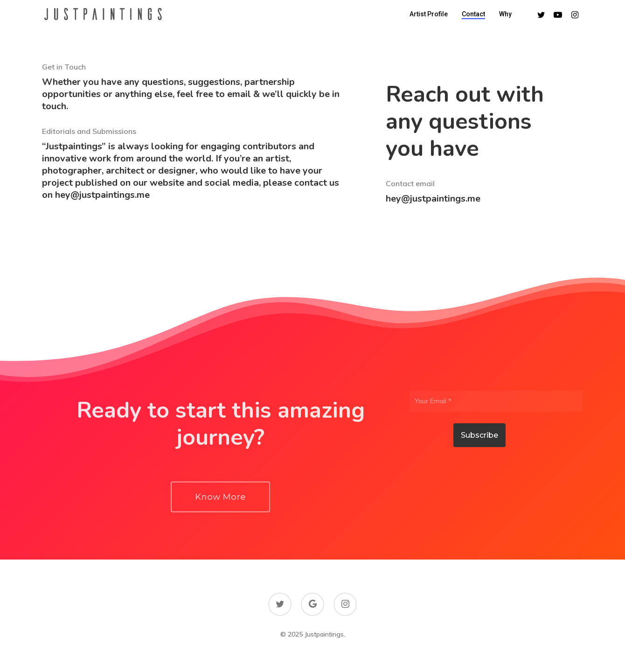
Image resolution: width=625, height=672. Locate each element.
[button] (220, 522)
